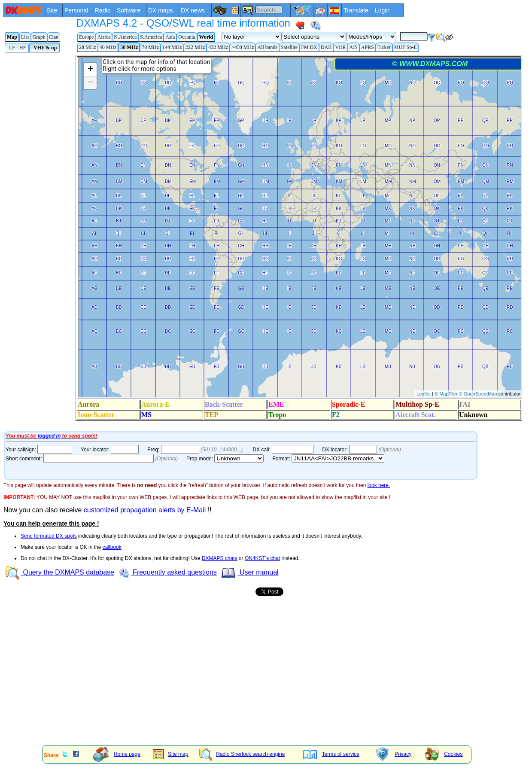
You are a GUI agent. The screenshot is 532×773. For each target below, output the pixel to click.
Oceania (187, 37)
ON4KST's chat (262, 558)
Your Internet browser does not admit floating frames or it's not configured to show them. (268, 242)
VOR (340, 47)
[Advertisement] (261, 679)
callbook (112, 547)
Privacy (394, 754)
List (25, 37)
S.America (151, 37)
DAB (326, 47)
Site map (170, 754)
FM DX (309, 47)
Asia (170, 37)
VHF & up (44, 48)
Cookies (444, 754)
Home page (117, 754)
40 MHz (108, 47)
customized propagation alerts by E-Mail (145, 510)
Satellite (289, 47)
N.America (125, 37)
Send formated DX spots (49, 536)
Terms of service (331, 754)
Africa (104, 37)
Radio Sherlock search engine (242, 754)
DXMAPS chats (220, 558)
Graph (39, 37)
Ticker (384, 47)
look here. (379, 485)
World (206, 37)
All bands (267, 47)
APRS (368, 47)
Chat (54, 37)
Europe (87, 37)
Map (12, 37)
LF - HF (17, 48)
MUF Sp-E (406, 47)
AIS (354, 47)
